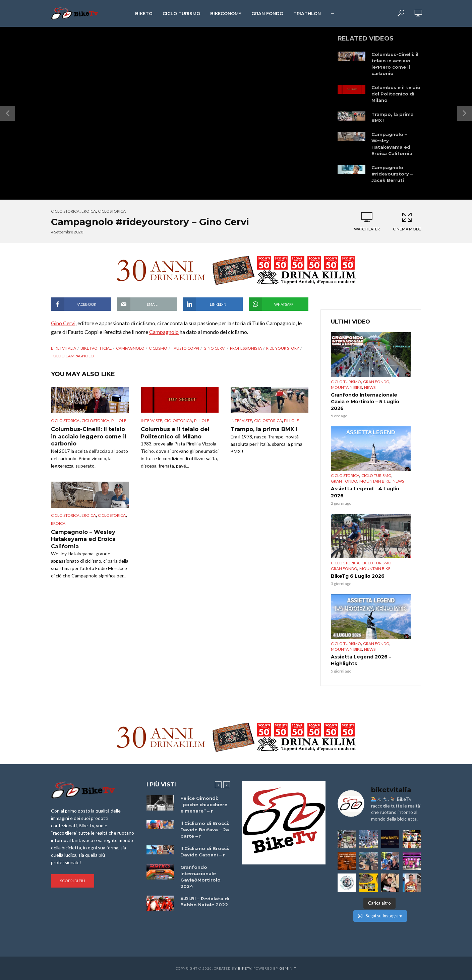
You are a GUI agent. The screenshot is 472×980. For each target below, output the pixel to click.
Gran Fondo (267, 13)
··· (332, 13)
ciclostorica (112, 211)
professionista (246, 348)
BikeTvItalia (64, 348)
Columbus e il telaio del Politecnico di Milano (396, 94)
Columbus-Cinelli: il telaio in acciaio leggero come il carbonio (395, 64)
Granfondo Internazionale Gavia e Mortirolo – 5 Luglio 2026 (365, 402)
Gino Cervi (63, 323)
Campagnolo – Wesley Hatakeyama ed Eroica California (392, 144)
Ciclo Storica (65, 211)
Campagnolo (164, 332)
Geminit (288, 968)
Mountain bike (346, 387)
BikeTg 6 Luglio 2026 (358, 576)
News (370, 387)
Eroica (89, 211)
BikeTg (144, 13)
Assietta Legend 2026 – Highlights (361, 660)
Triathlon (307, 13)
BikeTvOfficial (96, 348)
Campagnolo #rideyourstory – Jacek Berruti (392, 174)
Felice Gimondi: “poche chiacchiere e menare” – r (204, 804)
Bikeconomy (226, 13)
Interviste (152, 421)
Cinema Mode (407, 221)
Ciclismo (158, 348)
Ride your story (283, 348)
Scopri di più (73, 881)
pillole (119, 421)
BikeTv (245, 968)
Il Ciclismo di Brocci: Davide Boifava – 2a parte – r (205, 830)
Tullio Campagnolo (72, 356)
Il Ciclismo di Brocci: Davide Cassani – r (205, 852)
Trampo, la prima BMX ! (393, 117)
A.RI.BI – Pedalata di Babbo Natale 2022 (205, 902)
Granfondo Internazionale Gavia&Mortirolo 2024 (200, 877)
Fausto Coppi (185, 348)
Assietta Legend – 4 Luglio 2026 (365, 492)
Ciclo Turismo (181, 13)
